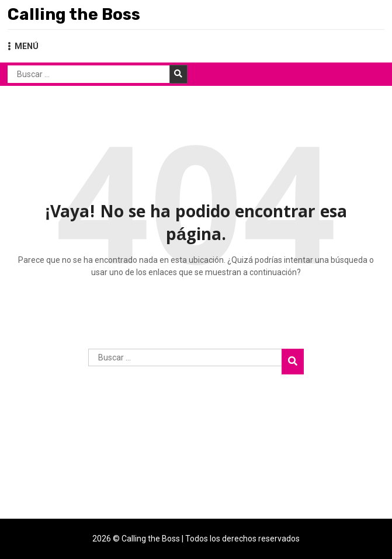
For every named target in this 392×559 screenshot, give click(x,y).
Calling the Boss (74, 14)
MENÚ (23, 46)
